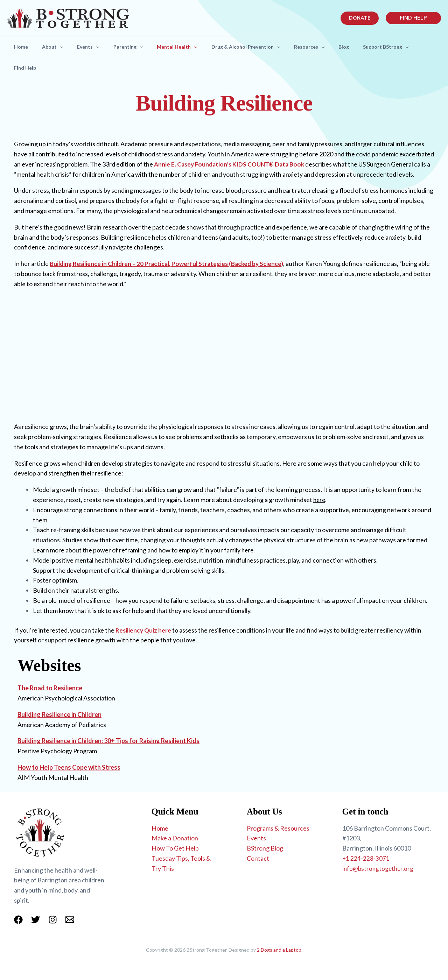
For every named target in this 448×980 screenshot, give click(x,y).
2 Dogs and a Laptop (279, 950)
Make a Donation (175, 838)
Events (95, 47)
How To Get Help (175, 848)
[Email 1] (70, 920)
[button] (360, 18)
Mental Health (190, 47)
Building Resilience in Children (59, 714)
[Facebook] (18, 920)
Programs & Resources (278, 828)
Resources (327, 47)
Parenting (138, 47)
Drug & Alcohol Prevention (261, 47)
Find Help (26, 68)
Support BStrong (409, 47)
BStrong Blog (265, 848)
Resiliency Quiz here (144, 630)
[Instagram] (53, 920)
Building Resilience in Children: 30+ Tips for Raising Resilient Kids (108, 741)
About (57, 47)
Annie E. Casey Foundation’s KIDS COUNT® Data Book (232, 164)
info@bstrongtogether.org (379, 868)
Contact (258, 858)
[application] (64, 47)
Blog (365, 47)
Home (22, 47)
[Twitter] (36, 920)
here (320, 500)
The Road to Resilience (50, 688)
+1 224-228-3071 (366, 858)
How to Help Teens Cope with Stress (69, 767)
